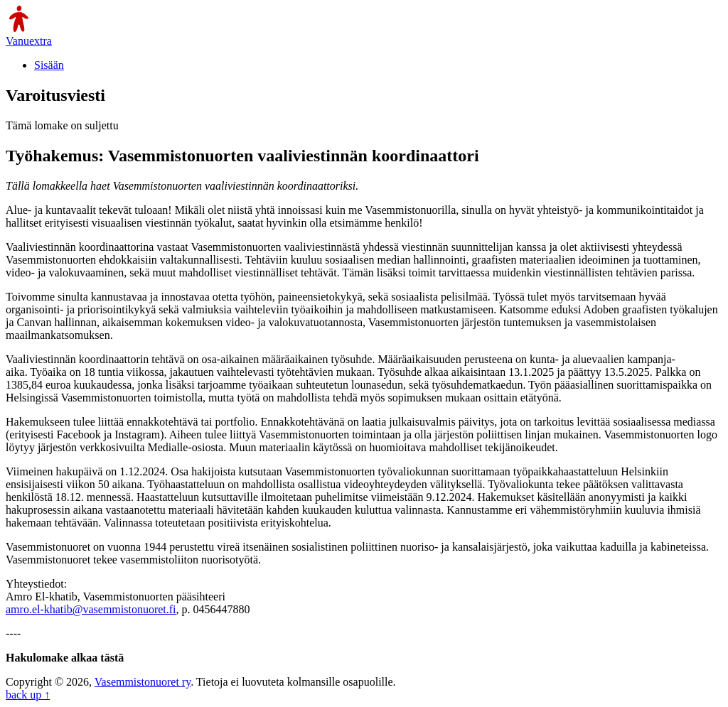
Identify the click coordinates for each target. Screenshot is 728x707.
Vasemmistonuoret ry (143, 682)
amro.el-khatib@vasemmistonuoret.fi (91, 609)
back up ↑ (28, 695)
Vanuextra (29, 41)
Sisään (49, 65)
